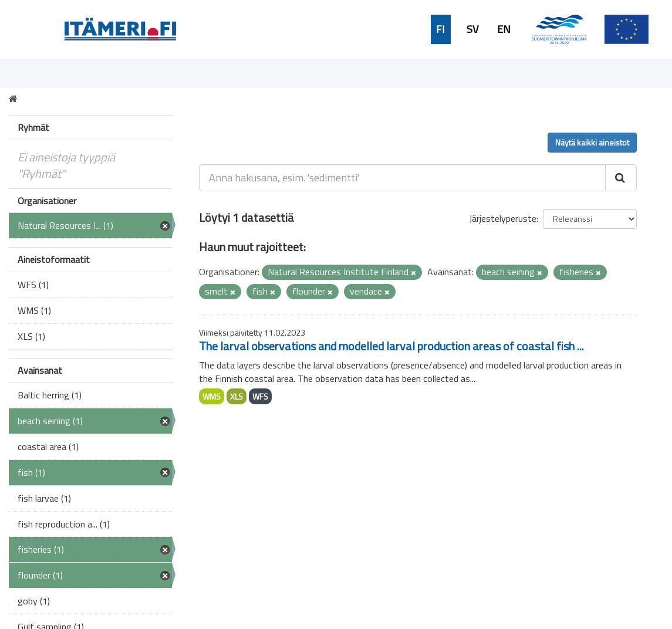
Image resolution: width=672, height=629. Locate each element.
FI (440, 29)
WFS (260, 396)
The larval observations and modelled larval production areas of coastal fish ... (391, 346)
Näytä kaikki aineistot (592, 142)
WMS (212, 396)
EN (504, 29)
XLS (237, 396)
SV (472, 29)
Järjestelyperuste (503, 218)
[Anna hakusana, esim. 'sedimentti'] (402, 178)
